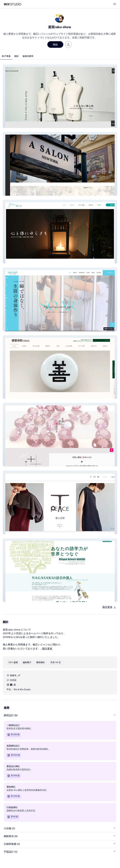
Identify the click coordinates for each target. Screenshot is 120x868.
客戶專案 (6, 56)
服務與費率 (28, 56)
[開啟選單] (115, 4)
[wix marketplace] (12, 4)
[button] (60, 96)
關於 (17, 56)
